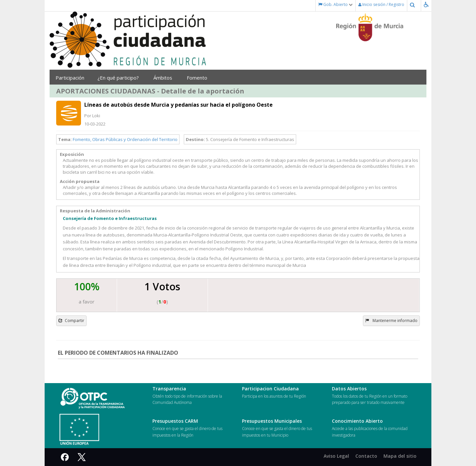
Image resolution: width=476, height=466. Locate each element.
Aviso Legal (336, 456)
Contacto (366, 456)
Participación (72, 78)
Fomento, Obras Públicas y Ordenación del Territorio (125, 139)
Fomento (199, 78)
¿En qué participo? (120, 78)
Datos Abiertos (349, 389)
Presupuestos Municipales (272, 421)
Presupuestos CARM (175, 421)
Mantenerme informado (391, 321)
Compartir (71, 321)
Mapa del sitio (400, 456)
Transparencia (169, 389)
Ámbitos (165, 78)
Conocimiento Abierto (357, 421)
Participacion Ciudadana (270, 389)
